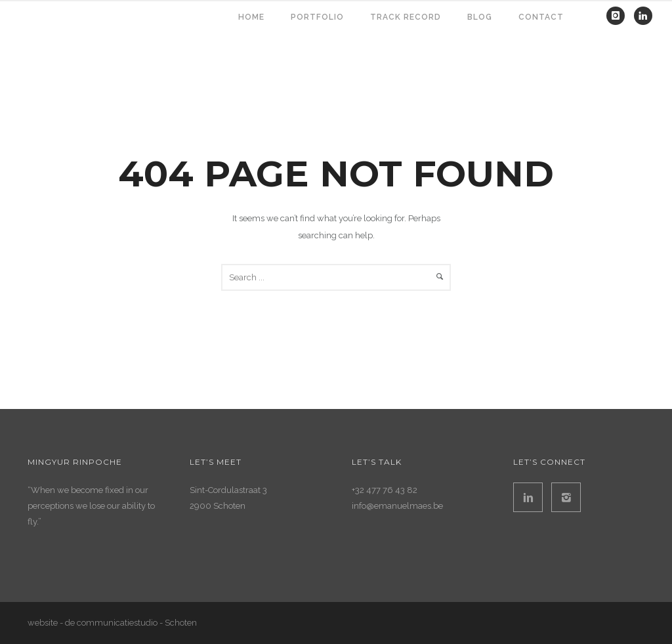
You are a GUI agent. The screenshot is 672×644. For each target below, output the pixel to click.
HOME (251, 17)
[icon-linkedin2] (531, 497)
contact (541, 17)
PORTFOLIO (317, 17)
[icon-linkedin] (643, 16)
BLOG (480, 17)
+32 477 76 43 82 (385, 490)
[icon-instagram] (619, 16)
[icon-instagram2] (566, 497)
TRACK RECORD (406, 17)
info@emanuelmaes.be (397, 506)
